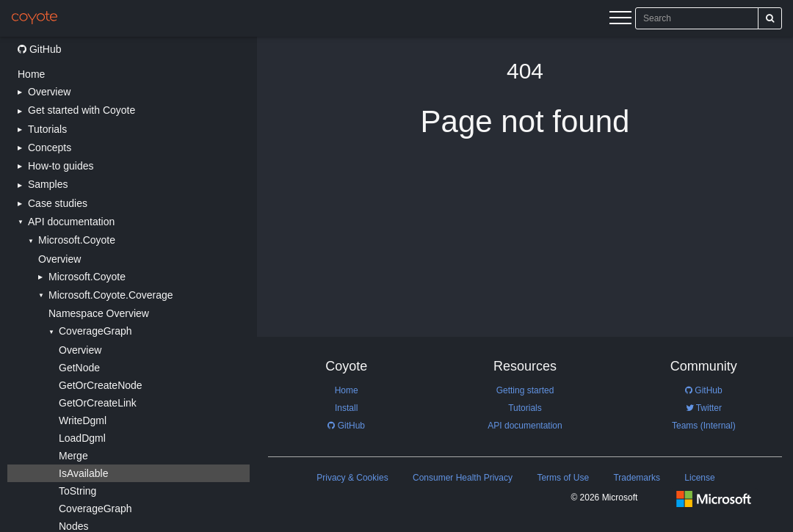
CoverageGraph (95, 509)
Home (31, 74)
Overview (59, 259)
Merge (73, 456)
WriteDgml (83, 420)
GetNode (79, 368)
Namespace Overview (99, 313)
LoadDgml (82, 438)
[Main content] (525, 284)
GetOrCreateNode (101, 385)
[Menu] (620, 20)
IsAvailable (83, 473)
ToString (77, 491)
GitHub (39, 49)
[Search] (770, 18)
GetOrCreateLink (98, 403)
